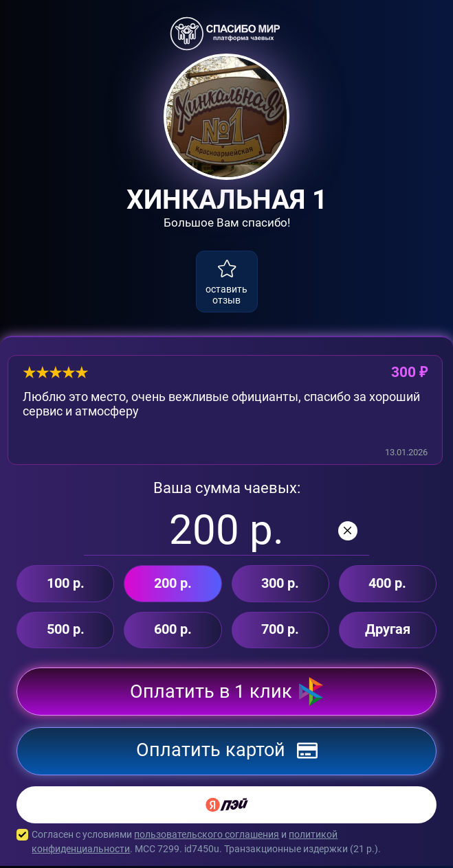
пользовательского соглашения (207, 836)
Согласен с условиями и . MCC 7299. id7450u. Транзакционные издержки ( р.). (226, 844)
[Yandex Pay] (226, 807)
